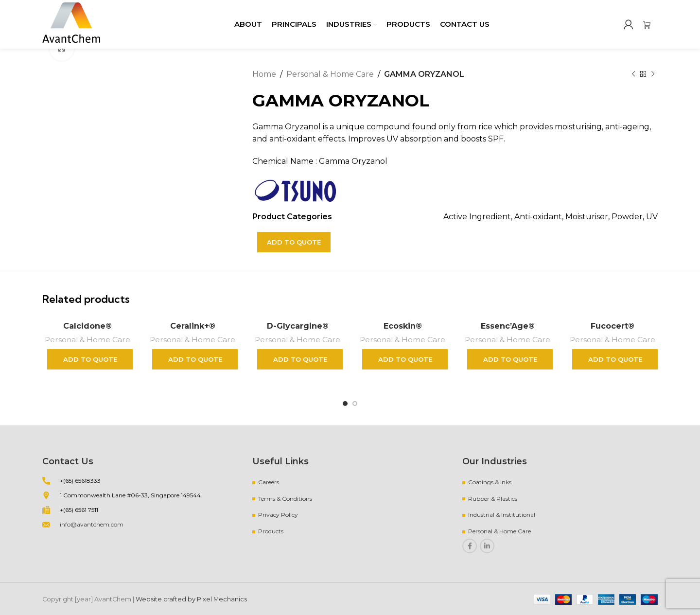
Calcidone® (87, 326)
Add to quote (294, 242)
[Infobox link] (650, 24)
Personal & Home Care (330, 74)
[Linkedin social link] (487, 546)
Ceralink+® (193, 326)
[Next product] (653, 74)
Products (271, 531)
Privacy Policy (278, 515)
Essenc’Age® (508, 326)
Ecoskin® (403, 326)
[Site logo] (71, 24)
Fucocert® (612, 326)
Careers (269, 482)
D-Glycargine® (298, 326)
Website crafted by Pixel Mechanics (191, 599)
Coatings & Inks (490, 482)
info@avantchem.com (92, 524)
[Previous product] (633, 74)
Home (264, 74)
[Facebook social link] (470, 546)
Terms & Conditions (285, 499)
